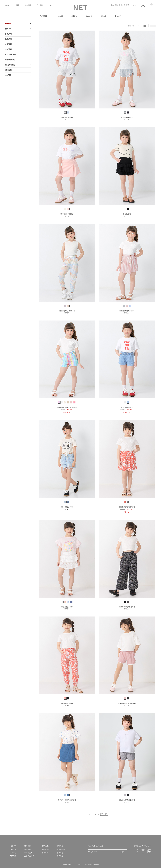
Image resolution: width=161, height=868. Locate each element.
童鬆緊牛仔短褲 (127, 407)
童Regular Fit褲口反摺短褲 (67, 407)
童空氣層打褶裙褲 (67, 214)
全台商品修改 (29, 856)
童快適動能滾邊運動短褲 (127, 703)
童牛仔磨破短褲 (67, 507)
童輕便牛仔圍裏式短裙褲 (67, 800)
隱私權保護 (61, 850)
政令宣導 (60, 853)
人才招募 (13, 856)
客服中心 (45, 853)
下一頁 (104, 814)
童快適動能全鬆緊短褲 (127, 800)
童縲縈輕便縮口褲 (67, 703)
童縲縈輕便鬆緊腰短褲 (127, 507)
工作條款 (60, 856)
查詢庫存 (28, 5)
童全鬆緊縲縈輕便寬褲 (127, 607)
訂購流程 (28, 850)
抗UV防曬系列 (10, 54)
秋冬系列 (8, 39)
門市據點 (40, 5)
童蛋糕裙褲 (127, 214)
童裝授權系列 (10, 65)
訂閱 (122, 852)
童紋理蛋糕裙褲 (67, 607)
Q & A (51, 5)
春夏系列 (8, 34)
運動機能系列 (10, 60)
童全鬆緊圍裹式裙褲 (127, 311)
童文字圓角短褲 (127, 117)
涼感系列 (8, 49)
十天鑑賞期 (28, 853)
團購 (18, 5)
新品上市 (8, 29)
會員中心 (45, 850)
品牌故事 (13, 850)
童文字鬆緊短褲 (67, 117)
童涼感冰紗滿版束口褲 (67, 311)
